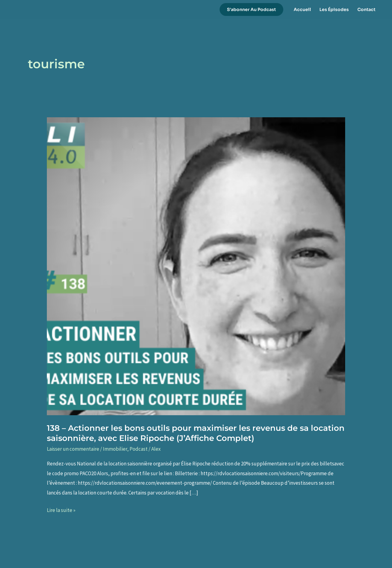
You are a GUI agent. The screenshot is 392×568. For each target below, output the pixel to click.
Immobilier (115, 449)
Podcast (139, 449)
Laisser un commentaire (73, 449)
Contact (366, 9)
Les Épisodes (334, 9)
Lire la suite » (61, 510)
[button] (251, 9)
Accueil (302, 9)
